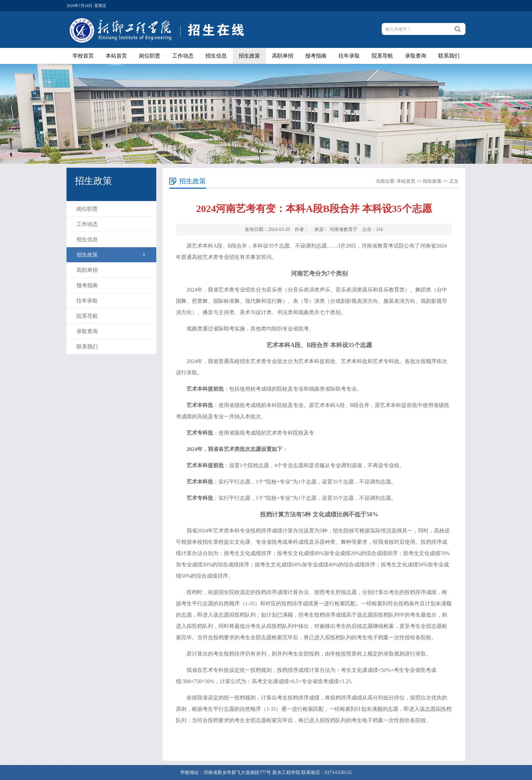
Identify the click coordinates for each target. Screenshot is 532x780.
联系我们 (449, 56)
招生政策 (249, 56)
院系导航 (382, 56)
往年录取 (349, 56)
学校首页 (83, 56)
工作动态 (183, 56)
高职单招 (283, 56)
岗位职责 (150, 56)
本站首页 (116, 56)
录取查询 (416, 56)
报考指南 (316, 56)
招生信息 (216, 56)
